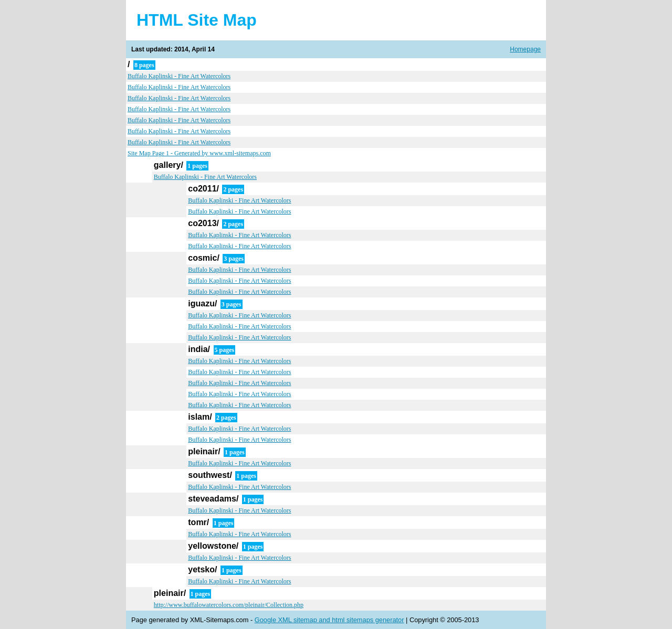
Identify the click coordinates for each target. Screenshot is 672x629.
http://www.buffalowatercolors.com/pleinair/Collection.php (229, 605)
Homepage (525, 49)
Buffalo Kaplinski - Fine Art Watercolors (179, 76)
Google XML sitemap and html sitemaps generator (329, 620)
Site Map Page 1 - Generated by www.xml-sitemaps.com (199, 153)
